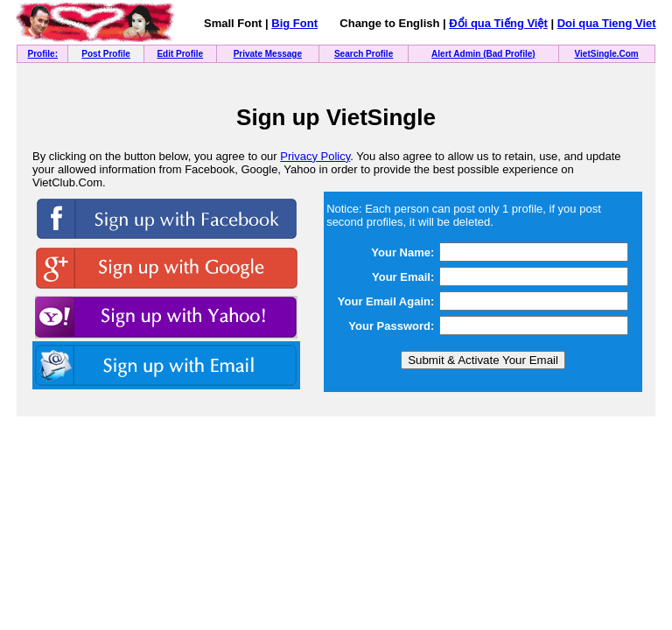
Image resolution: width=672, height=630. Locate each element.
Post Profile (106, 54)
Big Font (294, 23)
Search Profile (364, 54)
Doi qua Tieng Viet (607, 23)
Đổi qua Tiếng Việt (498, 23)
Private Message (268, 54)
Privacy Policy (315, 156)
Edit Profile (180, 54)
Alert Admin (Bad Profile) (483, 54)
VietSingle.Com (607, 54)
